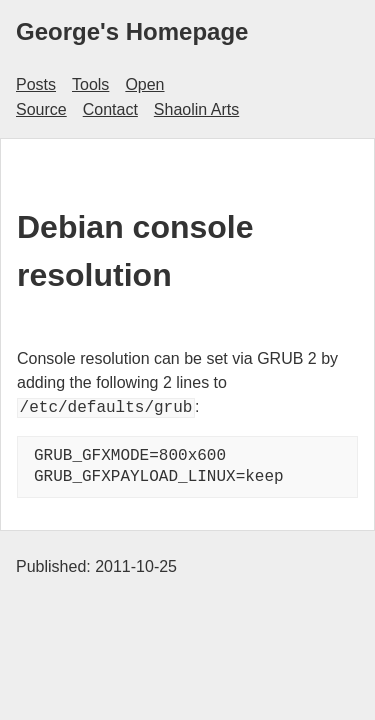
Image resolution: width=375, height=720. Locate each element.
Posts (36, 84)
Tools (90, 84)
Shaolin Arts (196, 109)
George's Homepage (132, 31)
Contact (110, 109)
